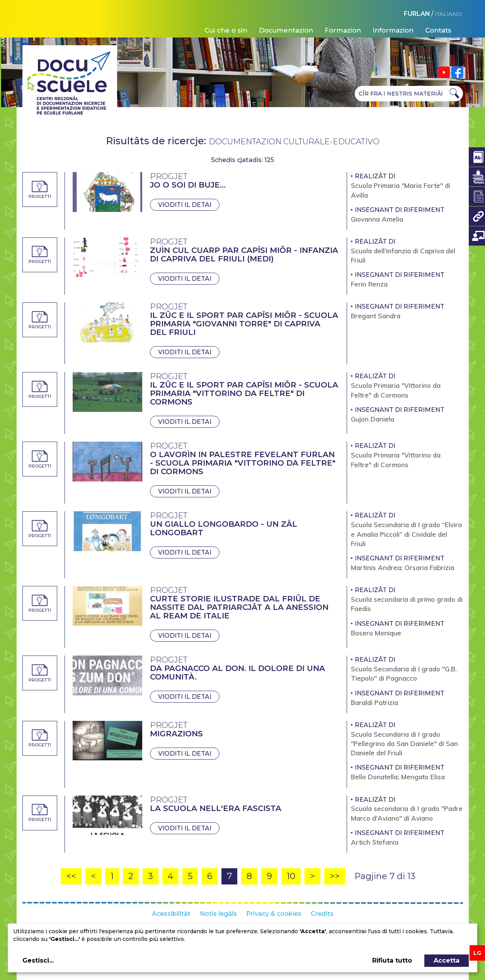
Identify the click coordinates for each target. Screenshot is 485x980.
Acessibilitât (171, 914)
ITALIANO (448, 14)
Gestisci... (38, 960)
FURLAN (417, 14)
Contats (438, 30)
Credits (322, 914)
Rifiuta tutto (392, 960)
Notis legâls (218, 914)
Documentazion (286, 30)
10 (291, 876)
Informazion (393, 30)
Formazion (343, 30)
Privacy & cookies (274, 914)
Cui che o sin (226, 30)
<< (71, 876)
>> (335, 876)
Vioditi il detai (185, 205)
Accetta (447, 960)
